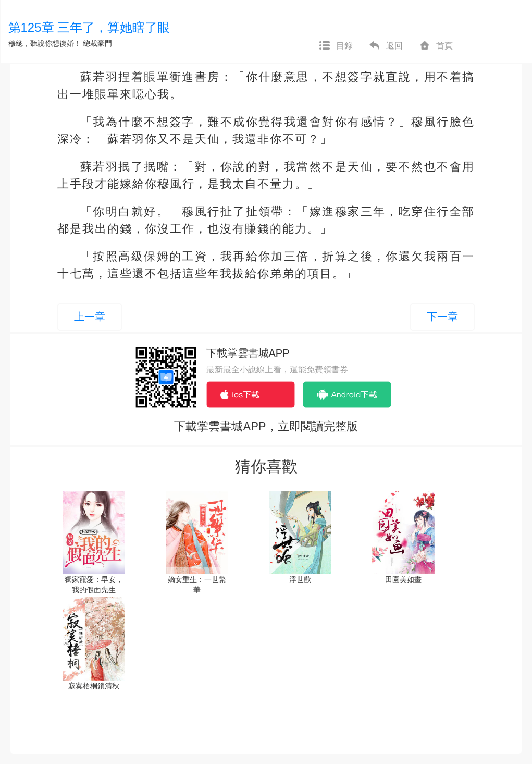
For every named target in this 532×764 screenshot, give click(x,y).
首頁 (436, 46)
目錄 (336, 46)
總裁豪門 (97, 43)
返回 (386, 46)
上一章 (90, 317)
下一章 (442, 317)
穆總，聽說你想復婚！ (45, 43)
